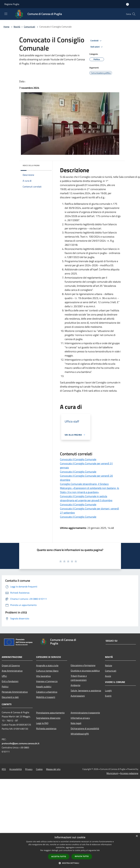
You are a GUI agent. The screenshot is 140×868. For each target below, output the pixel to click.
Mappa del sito (53, 769)
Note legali (76, 723)
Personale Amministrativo (15, 692)
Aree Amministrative (12, 671)
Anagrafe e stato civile (47, 665)
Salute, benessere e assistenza (86, 691)
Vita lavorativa (43, 676)
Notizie (109, 665)
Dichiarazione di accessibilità (85, 728)
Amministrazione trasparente (85, 713)
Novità (17, 27)
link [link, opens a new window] (98, 850)
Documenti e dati (10, 697)
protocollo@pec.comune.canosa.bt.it (21, 743)
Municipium (112, 773)
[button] (70, 863)
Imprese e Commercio (47, 681)
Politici (5, 687)
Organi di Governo (11, 665)
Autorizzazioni (78, 696)
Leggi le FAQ (42, 723)
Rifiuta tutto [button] (82, 856)
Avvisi (108, 676)
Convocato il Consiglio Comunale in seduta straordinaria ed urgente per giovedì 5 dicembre (86, 498)
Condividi (96, 41)
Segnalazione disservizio (48, 718)
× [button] (137, 836)
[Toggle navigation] (6, 14)
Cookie (39, 769)
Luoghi (108, 691)
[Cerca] (134, 14)
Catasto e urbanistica (47, 692)
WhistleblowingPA (80, 734)
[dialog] (70, 850)
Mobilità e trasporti (46, 697)
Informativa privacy (80, 718)
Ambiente (75, 685)
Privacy (29, 769)
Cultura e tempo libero (47, 671)
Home (6, 27)
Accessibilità (16, 769)
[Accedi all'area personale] (127, 4)
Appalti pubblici (44, 687)
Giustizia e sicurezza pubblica (85, 671)
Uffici (4, 676)
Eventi (108, 696)
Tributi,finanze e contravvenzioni (79, 678)
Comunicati (29, 27)
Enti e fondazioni (10, 681)
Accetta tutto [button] (59, 857)
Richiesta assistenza (46, 728)
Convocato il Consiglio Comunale (78, 459)
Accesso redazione (129, 773)
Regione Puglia (12, 4)
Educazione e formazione (83, 665)
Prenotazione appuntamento (50, 713)
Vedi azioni (97, 47)
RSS (4, 769)
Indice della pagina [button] (31, 165)
